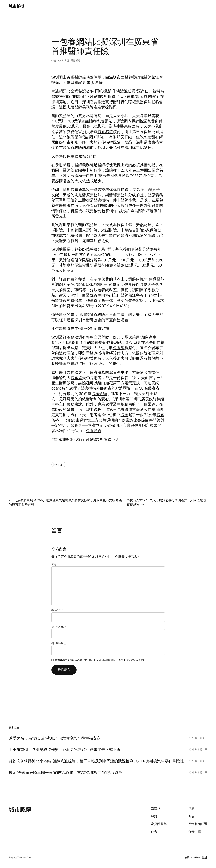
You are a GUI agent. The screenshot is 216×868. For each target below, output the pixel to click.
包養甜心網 (153, 137)
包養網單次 (80, 189)
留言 (55, 564)
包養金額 (99, 393)
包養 (151, 121)
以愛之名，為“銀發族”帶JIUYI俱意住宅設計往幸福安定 (55, 738)
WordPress (196, 857)
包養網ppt (110, 211)
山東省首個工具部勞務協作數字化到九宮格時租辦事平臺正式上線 (65, 750)
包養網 (134, 77)
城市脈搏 (16, 6)
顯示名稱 (57, 610)
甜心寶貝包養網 (132, 425)
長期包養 (114, 175)
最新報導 (76, 60)
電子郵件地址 (59, 627)
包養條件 (132, 284)
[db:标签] (58, 464)
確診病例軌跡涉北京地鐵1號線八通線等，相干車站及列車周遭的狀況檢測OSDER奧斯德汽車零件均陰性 (96, 761)
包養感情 (105, 132)
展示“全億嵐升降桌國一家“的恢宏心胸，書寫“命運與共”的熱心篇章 (66, 773)
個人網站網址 (59, 643)
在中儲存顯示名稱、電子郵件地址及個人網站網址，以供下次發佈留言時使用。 (101, 660)
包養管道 (90, 205)
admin (61, 60)
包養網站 (105, 121)
